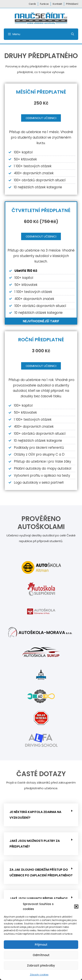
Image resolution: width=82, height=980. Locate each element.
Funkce (44, 4)
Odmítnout (41, 955)
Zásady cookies (39, 975)
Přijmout (41, 945)
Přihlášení (72, 4)
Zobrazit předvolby (41, 965)
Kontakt (57, 4)
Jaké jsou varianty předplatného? (39, 898)
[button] (76, 907)
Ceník (32, 4)
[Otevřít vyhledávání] (73, 34)
